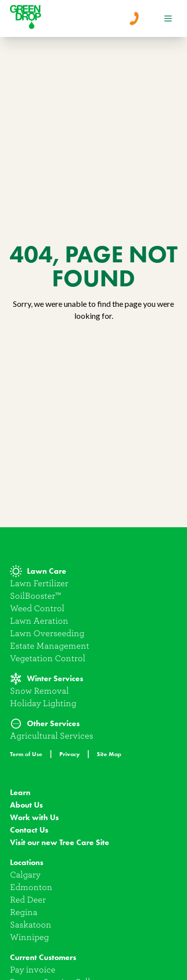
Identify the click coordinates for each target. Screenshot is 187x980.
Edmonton (31, 887)
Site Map (109, 754)
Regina (24, 912)
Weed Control (37, 608)
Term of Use (26, 754)
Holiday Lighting (43, 703)
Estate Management (50, 646)
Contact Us (29, 830)
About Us (26, 805)
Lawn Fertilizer (39, 583)
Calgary (25, 875)
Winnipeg (29, 937)
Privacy (70, 754)
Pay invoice (33, 970)
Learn (20, 792)
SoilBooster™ (35, 596)
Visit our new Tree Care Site (60, 842)
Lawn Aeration (39, 621)
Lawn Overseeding (47, 633)
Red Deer (28, 900)
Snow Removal (39, 691)
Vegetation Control (48, 658)
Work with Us (34, 817)
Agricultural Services (52, 736)
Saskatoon (31, 925)
